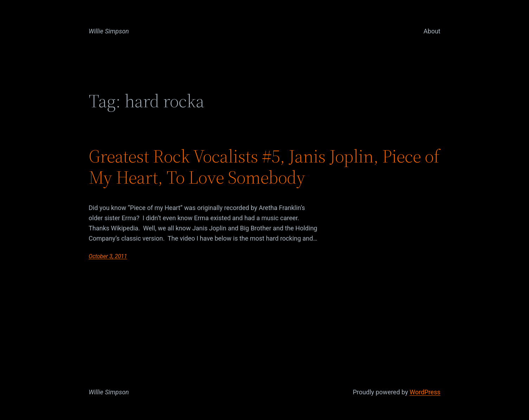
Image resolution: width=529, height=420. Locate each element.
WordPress (425, 392)
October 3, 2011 (108, 256)
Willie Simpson (109, 31)
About (432, 31)
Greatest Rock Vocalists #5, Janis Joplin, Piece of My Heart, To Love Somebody (264, 167)
